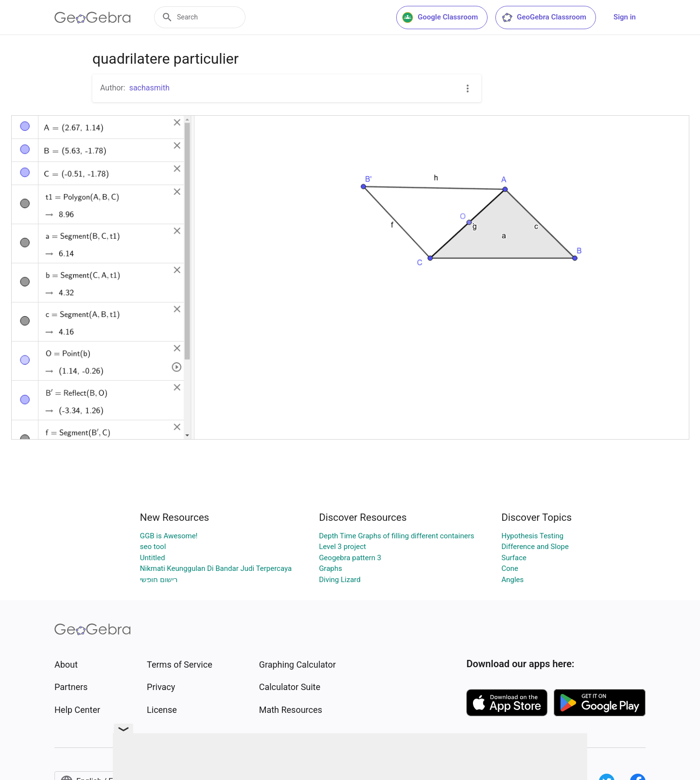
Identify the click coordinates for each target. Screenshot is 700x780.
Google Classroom (440, 18)
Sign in (625, 17)
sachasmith (149, 88)
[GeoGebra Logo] (93, 18)
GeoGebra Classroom (544, 18)
